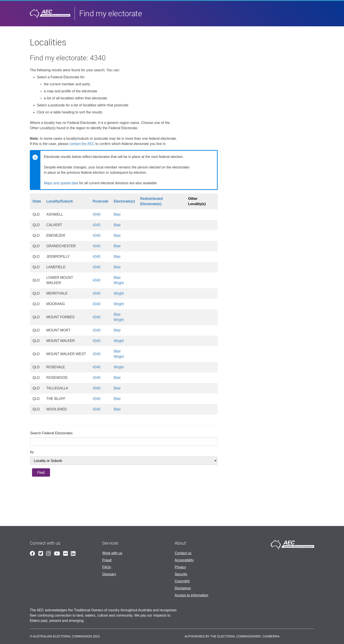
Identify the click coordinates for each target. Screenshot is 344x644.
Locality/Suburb (60, 201)
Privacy (180, 567)
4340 (97, 214)
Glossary (109, 574)
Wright (119, 283)
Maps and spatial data (61, 183)
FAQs (107, 567)
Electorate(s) (124, 201)
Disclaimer (183, 588)
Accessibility (184, 560)
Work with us (112, 553)
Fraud (107, 560)
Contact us (183, 553)
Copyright (182, 581)
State (37, 201)
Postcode (100, 201)
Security (181, 574)
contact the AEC (82, 144)
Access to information (191, 595)
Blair (117, 214)
